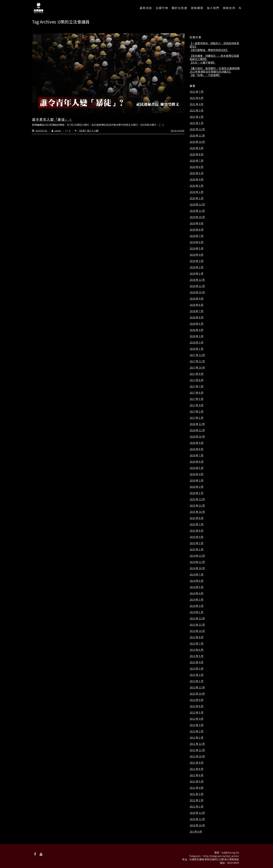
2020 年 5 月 (196, 173)
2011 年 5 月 (196, 781)
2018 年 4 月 (196, 330)
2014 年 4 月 (196, 593)
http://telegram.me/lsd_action (221, 856)
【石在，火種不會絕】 (203, 63)
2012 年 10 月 (197, 694)
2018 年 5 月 (196, 324)
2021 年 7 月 (196, 92)
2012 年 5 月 (196, 712)
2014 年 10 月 (197, 568)
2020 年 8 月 (196, 154)
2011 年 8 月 (196, 769)
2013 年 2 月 (196, 675)
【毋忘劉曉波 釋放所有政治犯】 (209, 50)
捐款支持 (229, 8)
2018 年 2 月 (196, 342)
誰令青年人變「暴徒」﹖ (52, 119)
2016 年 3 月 (196, 480)
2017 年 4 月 (196, 405)
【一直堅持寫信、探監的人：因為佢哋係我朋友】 (214, 45)
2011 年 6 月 (196, 775)
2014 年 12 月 (197, 556)
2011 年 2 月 (196, 800)
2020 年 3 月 (196, 186)
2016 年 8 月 (196, 449)
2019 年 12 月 (197, 205)
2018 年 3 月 (196, 336)
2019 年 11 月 (197, 211)
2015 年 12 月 (197, 499)
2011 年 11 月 (197, 750)
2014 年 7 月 (196, 574)
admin (54, 131)
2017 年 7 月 (196, 386)
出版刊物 (162, 8)
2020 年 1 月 (196, 198)
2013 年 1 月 (196, 681)
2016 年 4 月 (196, 474)
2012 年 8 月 (196, 706)
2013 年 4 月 (196, 662)
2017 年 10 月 (197, 368)
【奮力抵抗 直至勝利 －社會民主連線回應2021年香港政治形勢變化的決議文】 (215, 70)
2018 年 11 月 (197, 286)
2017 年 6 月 (196, 393)
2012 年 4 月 (196, 719)
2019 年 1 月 (196, 273)
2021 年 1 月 (196, 123)
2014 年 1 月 (196, 612)
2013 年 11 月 (197, 625)
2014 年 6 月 (196, 581)
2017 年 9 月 (196, 374)
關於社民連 (180, 8)
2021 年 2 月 (196, 117)
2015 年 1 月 (196, 549)
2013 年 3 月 (196, 669)
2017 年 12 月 (197, 355)
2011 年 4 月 (196, 788)
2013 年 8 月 (196, 637)
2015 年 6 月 (196, 531)
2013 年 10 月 (197, 631)
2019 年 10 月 (197, 217)
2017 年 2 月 (196, 411)
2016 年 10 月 (197, 437)
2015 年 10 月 (197, 512)
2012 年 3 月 (196, 725)
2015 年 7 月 (196, 524)
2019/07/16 (40, 131)
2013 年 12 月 (197, 618)
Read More (178, 131)
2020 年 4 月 (196, 179)
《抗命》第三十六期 (88, 131)
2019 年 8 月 (196, 230)
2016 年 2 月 (196, 487)
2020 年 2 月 (196, 192)
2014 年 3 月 (196, 600)
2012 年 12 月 (197, 687)
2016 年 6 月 (196, 462)
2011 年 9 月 (196, 763)
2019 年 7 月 (196, 236)
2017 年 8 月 (196, 380)
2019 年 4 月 (196, 255)
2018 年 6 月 (196, 317)
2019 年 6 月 (196, 242)
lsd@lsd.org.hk (230, 852)
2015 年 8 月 (196, 518)
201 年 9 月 (196, 832)
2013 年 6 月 (196, 650)
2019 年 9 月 (196, 223)
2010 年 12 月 (197, 813)
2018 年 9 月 (196, 299)
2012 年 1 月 (196, 738)
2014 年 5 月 (196, 587)
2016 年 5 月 (196, 468)
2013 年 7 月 (196, 643)
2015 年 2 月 (196, 543)
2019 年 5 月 (196, 248)
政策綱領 (197, 8)
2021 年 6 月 (196, 98)
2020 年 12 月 (197, 129)
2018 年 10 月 (197, 292)
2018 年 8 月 (196, 305)
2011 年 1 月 (196, 807)
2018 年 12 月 (197, 280)
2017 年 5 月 (196, 399)
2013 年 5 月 (196, 656)
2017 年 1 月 (196, 418)
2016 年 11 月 (197, 430)
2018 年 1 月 (196, 349)
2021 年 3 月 (196, 110)
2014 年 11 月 (197, 562)
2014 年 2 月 (196, 606)
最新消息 (146, 8)
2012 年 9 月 (196, 700)
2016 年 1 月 (196, 493)
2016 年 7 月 (196, 455)
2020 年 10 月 (197, 142)
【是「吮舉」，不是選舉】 (205, 75)
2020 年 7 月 (196, 161)
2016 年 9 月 (196, 443)
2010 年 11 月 (197, 819)
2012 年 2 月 (196, 731)
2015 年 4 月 (196, 537)
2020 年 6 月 (196, 167)
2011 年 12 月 (197, 744)
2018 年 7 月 (196, 311)
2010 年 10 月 (197, 825)
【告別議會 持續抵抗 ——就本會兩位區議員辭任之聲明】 (214, 57)
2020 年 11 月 (197, 136)
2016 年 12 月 (197, 424)
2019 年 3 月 (196, 261)
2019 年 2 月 (196, 267)
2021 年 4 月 (196, 104)
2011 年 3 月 (196, 794)
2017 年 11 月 (197, 361)
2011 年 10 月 (197, 756)
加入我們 (213, 8)
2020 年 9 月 (196, 148)
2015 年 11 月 (197, 506)
